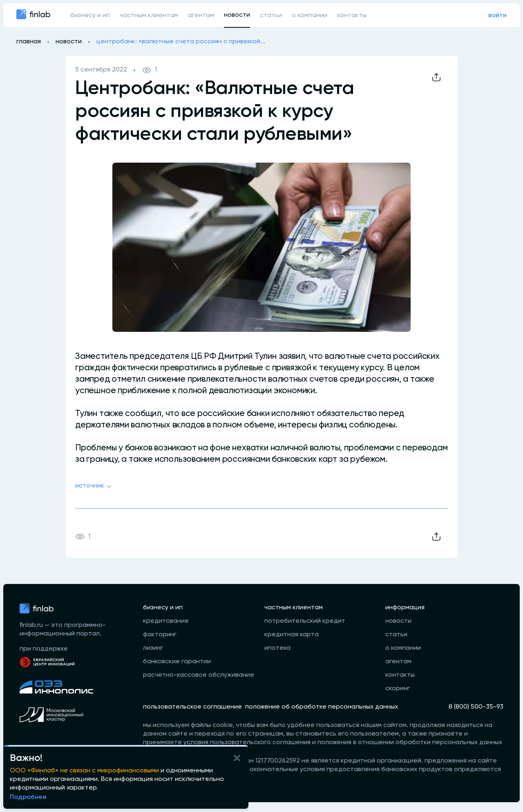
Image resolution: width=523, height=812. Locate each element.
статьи (271, 16)
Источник (95, 487)
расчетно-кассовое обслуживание (199, 675)
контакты (352, 16)
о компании (310, 16)
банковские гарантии (177, 662)
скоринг (398, 689)
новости (237, 15)
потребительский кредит (305, 621)
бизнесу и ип (90, 16)
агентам (201, 16)
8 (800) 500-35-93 (476, 707)
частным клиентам (149, 16)
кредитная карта (292, 635)
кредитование (166, 621)
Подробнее (28, 797)
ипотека (277, 648)
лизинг (153, 648)
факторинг (160, 635)
